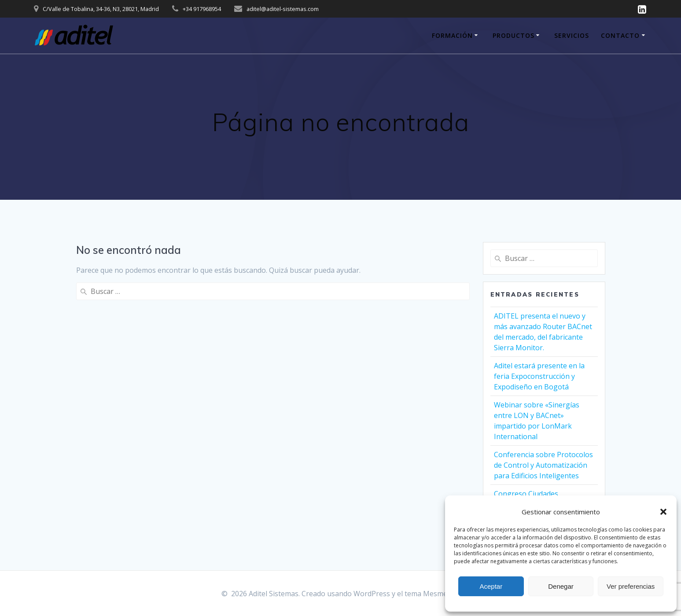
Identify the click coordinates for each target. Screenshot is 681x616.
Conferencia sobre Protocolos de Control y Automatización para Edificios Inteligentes (543, 465)
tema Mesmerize (432, 594)
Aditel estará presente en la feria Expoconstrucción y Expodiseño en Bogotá (539, 376)
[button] (663, 512)
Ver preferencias (631, 586)
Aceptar (491, 586)
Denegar (561, 586)
